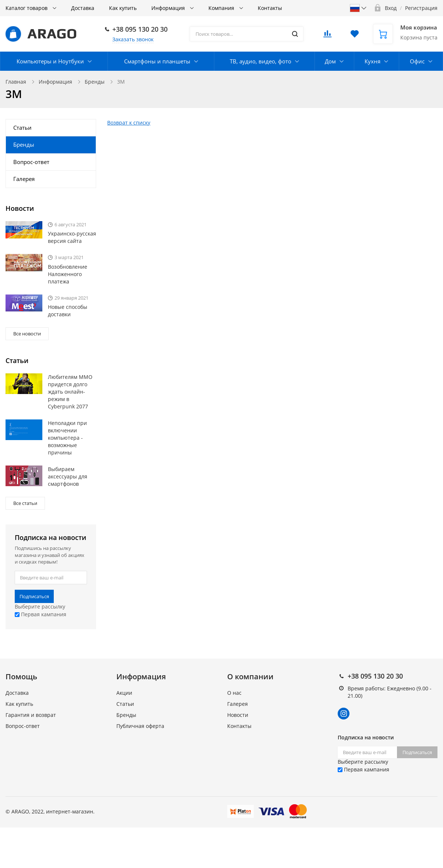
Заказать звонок (133, 39)
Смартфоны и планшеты (157, 61)
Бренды (95, 82)
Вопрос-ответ (31, 162)
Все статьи (25, 503)
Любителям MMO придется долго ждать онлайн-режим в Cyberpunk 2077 (70, 392)
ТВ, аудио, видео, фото (261, 61)
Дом (330, 61)
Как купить (123, 8)
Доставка (83, 8)
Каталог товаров (27, 8)
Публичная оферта (140, 726)
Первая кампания (41, 614)
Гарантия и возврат (31, 715)
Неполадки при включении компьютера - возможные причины (67, 438)
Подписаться (34, 596)
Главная (16, 82)
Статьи (22, 128)
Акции (124, 693)
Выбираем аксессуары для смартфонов (68, 476)
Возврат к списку (129, 123)
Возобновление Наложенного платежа (68, 274)
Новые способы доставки (68, 311)
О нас (234, 693)
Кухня (372, 61)
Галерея (24, 179)
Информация (169, 8)
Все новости (27, 334)
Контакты (270, 8)
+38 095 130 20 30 (140, 29)
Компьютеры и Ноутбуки (50, 61)
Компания (222, 8)
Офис (417, 61)
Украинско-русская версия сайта (72, 237)
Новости (238, 715)
